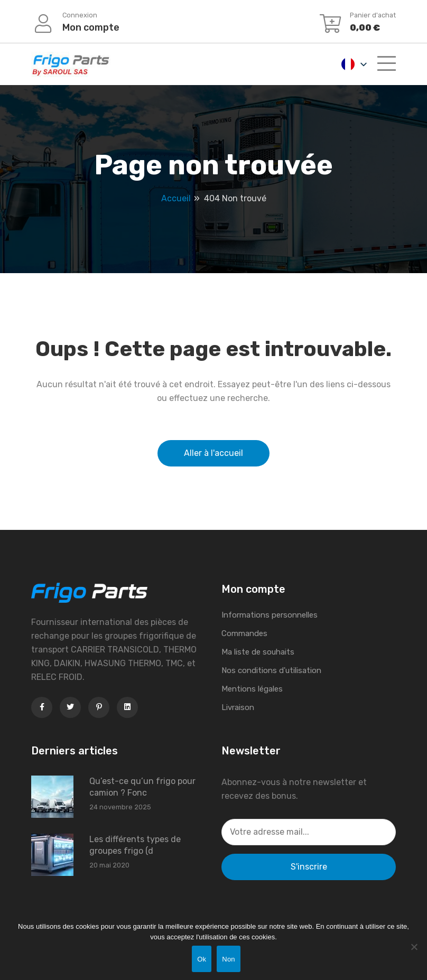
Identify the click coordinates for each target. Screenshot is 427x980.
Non (229, 959)
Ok (202, 959)
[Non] (414, 947)
